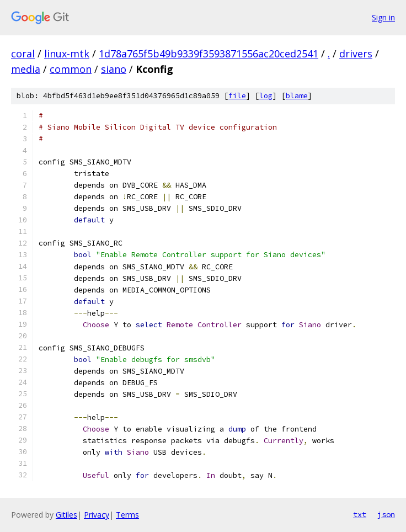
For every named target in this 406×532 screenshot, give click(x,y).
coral (23, 54)
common (71, 69)
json (386, 514)
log (266, 96)
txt (360, 514)
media (26, 69)
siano (114, 69)
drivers (356, 54)
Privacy (97, 515)
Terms (127, 515)
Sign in (383, 17)
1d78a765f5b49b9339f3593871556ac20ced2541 (209, 54)
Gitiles (66, 515)
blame (297, 96)
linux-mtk (67, 54)
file (237, 96)
